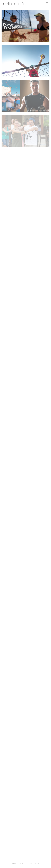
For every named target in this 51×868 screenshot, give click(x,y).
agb (38, 864)
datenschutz (33, 864)
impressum (27, 864)
